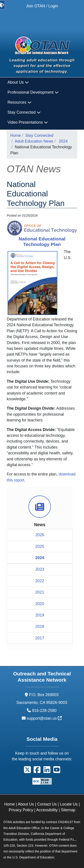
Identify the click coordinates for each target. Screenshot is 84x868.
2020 (40, 604)
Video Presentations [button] (28, 122)
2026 (40, 535)
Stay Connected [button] (24, 112)
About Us (26, 804)
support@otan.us (44, 718)
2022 (40, 581)
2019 (40, 615)
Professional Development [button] (33, 92)
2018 (40, 626)
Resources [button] (20, 102)
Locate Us (69, 804)
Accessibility (47, 810)
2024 (63, 141)
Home (16, 135)
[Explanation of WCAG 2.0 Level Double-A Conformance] (42, 781)
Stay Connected (39, 135)
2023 (40, 569)
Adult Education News (34, 141)
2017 (40, 638)
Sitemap (68, 810)
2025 (40, 546)
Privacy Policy (21, 810)
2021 (40, 592)
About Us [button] (18, 82)
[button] (27, 771)
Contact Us (47, 804)
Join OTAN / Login (42, 6)
